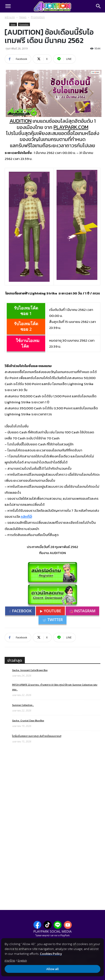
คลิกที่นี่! (26, 516)
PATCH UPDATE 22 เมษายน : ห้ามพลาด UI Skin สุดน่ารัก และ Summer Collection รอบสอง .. (55, 687)
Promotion (38, 17)
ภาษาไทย (10, 961)
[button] (8, 6)
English (22, 961)
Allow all (53, 969)
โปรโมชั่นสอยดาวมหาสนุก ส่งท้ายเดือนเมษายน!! (37, 736)
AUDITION (21, 121)
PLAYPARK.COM (71, 127)
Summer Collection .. (23, 705)
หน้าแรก (10, 17)
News (23, 17)
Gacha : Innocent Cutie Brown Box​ (30, 670)
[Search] (99, 6)
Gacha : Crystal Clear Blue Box (28, 721)
